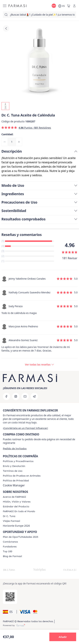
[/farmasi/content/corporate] (19, 511)
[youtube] (25, 396)
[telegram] (34, 396)
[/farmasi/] (18, 6)
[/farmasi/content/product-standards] (16, 507)
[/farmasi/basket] (69, 6)
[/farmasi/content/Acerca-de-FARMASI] (14, 497)
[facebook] (6, 396)
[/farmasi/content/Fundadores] (10, 547)
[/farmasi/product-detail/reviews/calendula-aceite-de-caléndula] (39, 365)
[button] (9, 612)
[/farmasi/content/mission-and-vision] (17, 502)
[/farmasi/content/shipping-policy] (14, 466)
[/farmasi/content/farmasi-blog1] (12, 556)
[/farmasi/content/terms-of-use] (13, 471)
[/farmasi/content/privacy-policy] (16, 481)
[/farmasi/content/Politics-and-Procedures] (18, 461)
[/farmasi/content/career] (12, 521)
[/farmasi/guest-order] (15, 449)
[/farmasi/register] (25, 428)
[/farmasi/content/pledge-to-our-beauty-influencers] (9, 516)
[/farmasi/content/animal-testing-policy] (22, 476)
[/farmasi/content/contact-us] (10, 542)
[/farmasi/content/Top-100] (8, 552)
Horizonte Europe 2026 (16, 526)
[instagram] (16, 396)
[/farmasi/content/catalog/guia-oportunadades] (21, 537)
